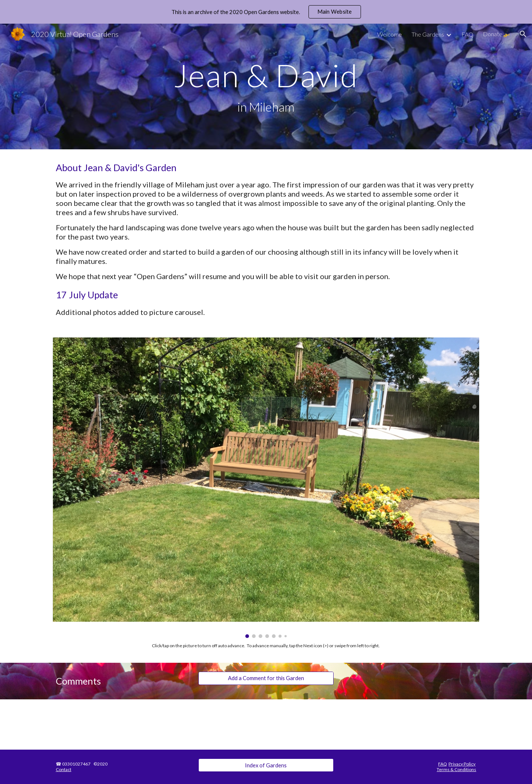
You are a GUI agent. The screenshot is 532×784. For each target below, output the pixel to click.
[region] (266, 12)
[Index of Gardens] (266, 765)
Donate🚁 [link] (496, 34)
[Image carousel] (266, 488)
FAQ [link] (467, 34)
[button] (523, 34)
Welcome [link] (390, 34)
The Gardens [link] (428, 34)
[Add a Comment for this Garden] (266, 678)
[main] (266, 87)
